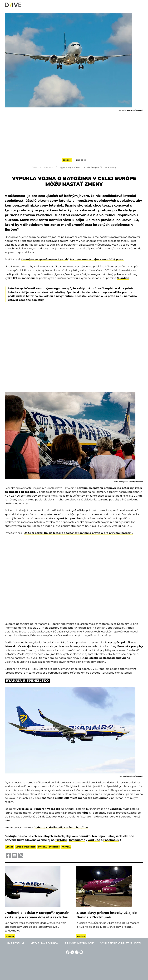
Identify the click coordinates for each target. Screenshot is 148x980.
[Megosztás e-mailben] (14, 855)
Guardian (123, 278)
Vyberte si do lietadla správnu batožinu (61, 828)
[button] (142, 5)
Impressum (16, 943)
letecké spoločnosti (26, 847)
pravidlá (66, 847)
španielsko (54, 847)
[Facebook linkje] (67, 952)
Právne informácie (79, 943)
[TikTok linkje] (76, 952)
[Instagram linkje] (72, 952)
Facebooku (111, 840)
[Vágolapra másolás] (20, 855)
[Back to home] (13, 5)
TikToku (61, 840)
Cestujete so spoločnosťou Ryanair (44, 259)
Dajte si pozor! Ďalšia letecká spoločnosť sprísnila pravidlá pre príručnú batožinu (79, 533)
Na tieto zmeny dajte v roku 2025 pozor (97, 259)
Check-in (67, 160)
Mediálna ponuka (44, 943)
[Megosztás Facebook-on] (8, 855)
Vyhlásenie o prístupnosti (121, 943)
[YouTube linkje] (81, 952)
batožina (42, 847)
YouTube (94, 840)
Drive (34, 167)
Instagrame (77, 840)
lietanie (10, 847)
